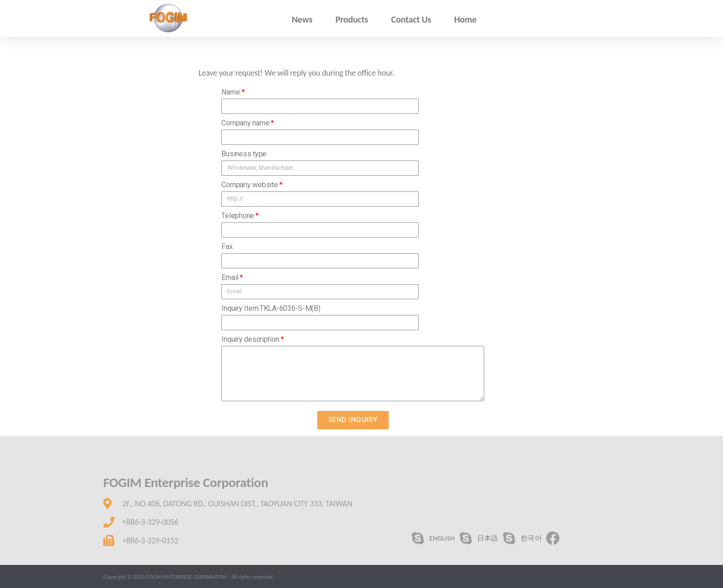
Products (352, 19)
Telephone (238, 216)
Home (465, 19)
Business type (244, 154)
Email (230, 277)
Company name (245, 123)
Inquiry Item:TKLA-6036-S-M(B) (271, 308)
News (302, 19)
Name (231, 92)
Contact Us (411, 19)
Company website (249, 185)
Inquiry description (250, 339)
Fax (227, 246)
